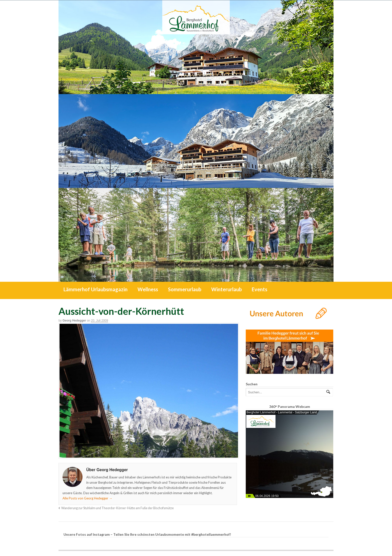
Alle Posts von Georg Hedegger (87, 498)
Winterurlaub (226, 289)
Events (259, 289)
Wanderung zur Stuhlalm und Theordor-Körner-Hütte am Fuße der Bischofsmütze (117, 508)
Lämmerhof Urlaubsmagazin (95, 289)
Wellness (148, 289)
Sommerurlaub (185, 289)
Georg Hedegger (74, 321)
